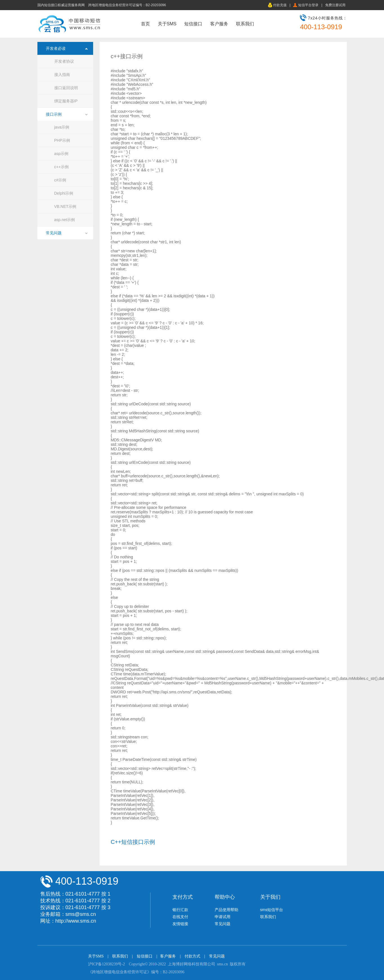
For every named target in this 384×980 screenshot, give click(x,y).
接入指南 (62, 75)
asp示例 (61, 154)
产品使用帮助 (226, 910)
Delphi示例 (64, 193)
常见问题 (54, 233)
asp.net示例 (65, 220)
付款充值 (280, 5)
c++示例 (61, 167)
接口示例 (54, 114)
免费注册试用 (335, 5)
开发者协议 (64, 61)
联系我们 (245, 24)
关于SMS (167, 24)
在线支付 (180, 917)
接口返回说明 (66, 88)
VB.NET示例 (65, 206)
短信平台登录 (308, 5)
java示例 (62, 127)
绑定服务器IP (66, 101)
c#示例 (60, 180)
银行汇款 (180, 910)
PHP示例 (62, 140)
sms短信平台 (272, 910)
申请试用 (223, 917)
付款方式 (192, 956)
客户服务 (219, 24)
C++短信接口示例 (133, 842)
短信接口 (193, 24)
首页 (145, 24)
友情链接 (180, 924)
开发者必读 (56, 48)
